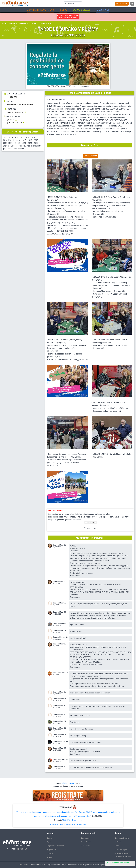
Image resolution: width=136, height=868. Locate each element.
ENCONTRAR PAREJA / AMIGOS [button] (40, 10)
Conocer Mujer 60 (59, 692)
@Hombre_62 (53, 214)
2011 (23, 137)
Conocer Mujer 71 (59, 735)
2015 (11, 140)
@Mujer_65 (111, 217)
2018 (30, 140)
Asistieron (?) (90, 145)
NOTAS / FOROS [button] (102, 10)
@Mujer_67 (60, 208)
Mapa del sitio (52, 850)
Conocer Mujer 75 (59, 603)
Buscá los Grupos (121, 850)
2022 (18, 143)
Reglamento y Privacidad (55, 846)
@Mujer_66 (97, 288)
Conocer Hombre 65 (60, 741)
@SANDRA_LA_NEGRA (14, 123)
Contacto (50, 854)
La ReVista (119, 842)
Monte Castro (46, 23)
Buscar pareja (86, 838)
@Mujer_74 (67, 234)
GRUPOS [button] (63, 10)
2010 (17, 137)
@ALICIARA (11, 120)
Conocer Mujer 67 (59, 624)
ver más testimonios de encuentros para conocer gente (68, 824)
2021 (11, 143)
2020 (5, 143)
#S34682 (98, 676)
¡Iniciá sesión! (90, 523)
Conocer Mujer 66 (59, 728)
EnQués (118, 846)
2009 (11, 137)
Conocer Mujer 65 (59, 612)
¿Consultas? (90, 528)
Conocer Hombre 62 (60, 637)
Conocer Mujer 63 (59, 545)
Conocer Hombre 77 (60, 760)
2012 (29, 137)
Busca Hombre (86, 842)
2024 (30, 143)
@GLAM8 (66, 820)
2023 (24, 143)
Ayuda (49, 842)
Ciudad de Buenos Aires (28, 23)
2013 (35, 137)
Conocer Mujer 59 (59, 630)
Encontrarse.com (38, 865)
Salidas (12, 23)
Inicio (4, 23)
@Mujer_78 (52, 351)
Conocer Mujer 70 (59, 766)
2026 (5, 146)
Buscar (49, 838)
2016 (18, 140)
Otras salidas (77, 820)
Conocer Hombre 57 (60, 673)
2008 (5, 137)
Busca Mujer (85, 846)
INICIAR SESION (122, 4)
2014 (5, 140)
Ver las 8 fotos (91, 156)
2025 (36, 143)
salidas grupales (69, 783)
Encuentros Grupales (122, 838)
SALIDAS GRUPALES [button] (81, 10)
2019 (36, 140)
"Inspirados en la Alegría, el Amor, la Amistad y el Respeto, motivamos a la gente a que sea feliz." (82, 865)
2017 (24, 140)
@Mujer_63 (52, 200)
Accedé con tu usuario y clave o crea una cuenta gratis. (68, 17)
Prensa (49, 857)
